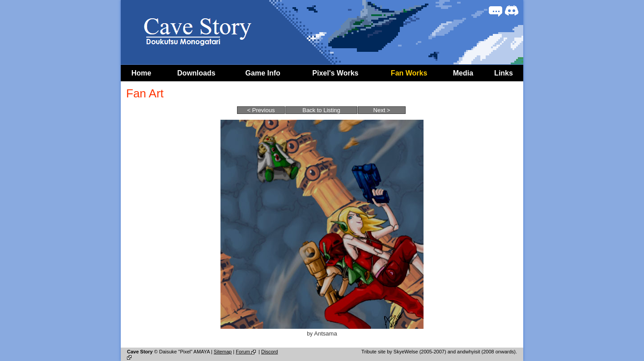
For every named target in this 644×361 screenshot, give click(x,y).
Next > (382, 110)
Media (463, 73)
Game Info (263, 73)
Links (504, 73)
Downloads (196, 73)
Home (141, 73)
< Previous (261, 110)
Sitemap (223, 352)
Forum (246, 352)
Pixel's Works (335, 73)
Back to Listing (321, 110)
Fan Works (409, 73)
